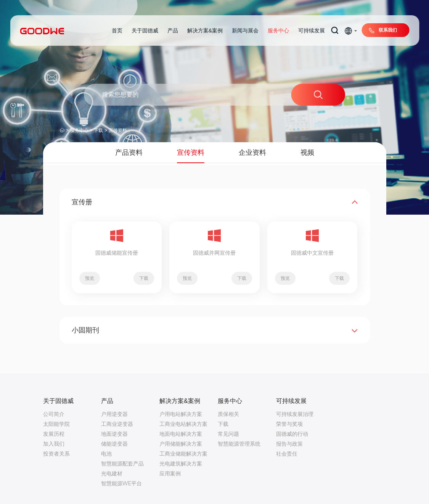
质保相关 (228, 414)
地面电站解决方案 (181, 434)
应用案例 (170, 474)
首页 (117, 30)
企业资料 (252, 152)
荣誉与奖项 (289, 424)
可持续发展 (312, 30)
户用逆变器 (114, 414)
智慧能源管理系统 (239, 444)
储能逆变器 (114, 444)
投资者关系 (56, 454)
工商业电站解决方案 (183, 424)
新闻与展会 (245, 30)
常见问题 (228, 434)
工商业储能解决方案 (183, 454)
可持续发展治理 (295, 414)
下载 (98, 130)
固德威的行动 (292, 434)
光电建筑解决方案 (181, 464)
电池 (106, 454)
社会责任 (287, 454)
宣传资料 (118, 130)
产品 (173, 30)
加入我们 (54, 444)
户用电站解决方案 (181, 414)
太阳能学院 (56, 424)
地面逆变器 (114, 434)
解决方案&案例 (205, 30)
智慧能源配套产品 (122, 464)
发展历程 (54, 434)
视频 (307, 152)
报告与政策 (289, 444)
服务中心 (278, 30)
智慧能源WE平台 (121, 483)
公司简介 (54, 414)
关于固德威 (145, 30)
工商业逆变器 (117, 424)
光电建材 (112, 474)
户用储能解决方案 (181, 444)
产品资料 (129, 152)
